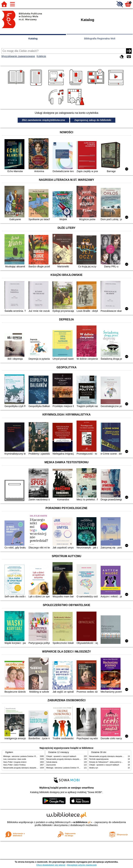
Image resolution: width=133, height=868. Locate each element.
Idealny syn (94, 768)
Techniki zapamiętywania (99, 759)
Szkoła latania (52, 762)
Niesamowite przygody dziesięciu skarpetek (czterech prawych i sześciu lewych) (34, 768)
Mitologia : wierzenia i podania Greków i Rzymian (22, 756)
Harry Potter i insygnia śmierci (15, 762)
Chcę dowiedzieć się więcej (51, 865)
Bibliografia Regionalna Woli (100, 39)
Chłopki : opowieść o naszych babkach (61, 756)
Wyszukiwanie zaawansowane (18, 56)
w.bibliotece (82, 822)
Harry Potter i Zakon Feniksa (14, 765)
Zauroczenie (51, 765)
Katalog (33, 39)
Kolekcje (41, 56)
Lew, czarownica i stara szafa (15, 759)
